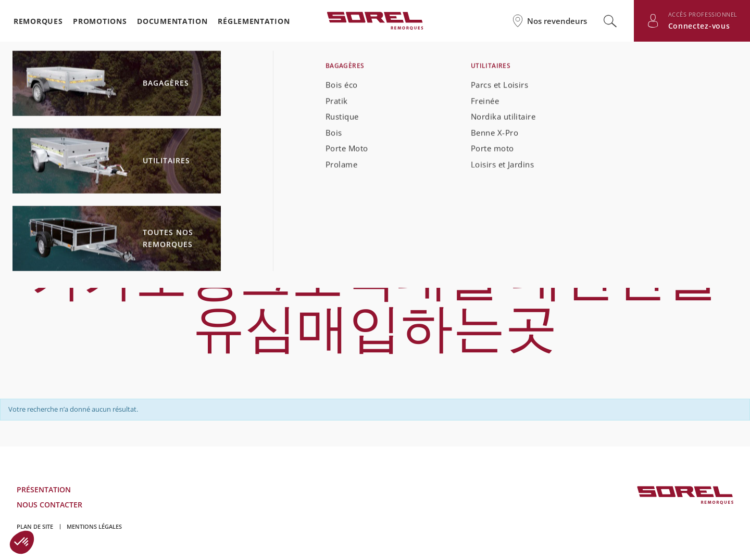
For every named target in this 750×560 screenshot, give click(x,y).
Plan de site (35, 526)
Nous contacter (49, 505)
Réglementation (254, 21)
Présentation (44, 489)
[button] (22, 542)
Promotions (100, 21)
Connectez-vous (699, 26)
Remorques (38, 21)
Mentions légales (94, 526)
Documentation (172, 21)
